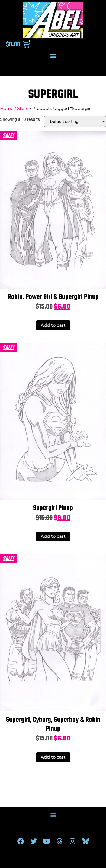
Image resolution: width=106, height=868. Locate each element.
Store (23, 108)
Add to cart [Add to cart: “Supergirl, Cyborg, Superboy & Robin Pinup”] (53, 757)
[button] (53, 56)
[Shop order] (75, 122)
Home (7, 108)
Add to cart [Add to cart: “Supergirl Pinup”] (53, 536)
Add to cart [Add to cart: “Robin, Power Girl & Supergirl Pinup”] (53, 325)
